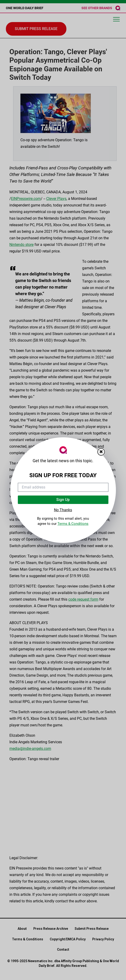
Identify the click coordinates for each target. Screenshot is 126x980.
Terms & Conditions (73, 524)
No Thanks (63, 510)
